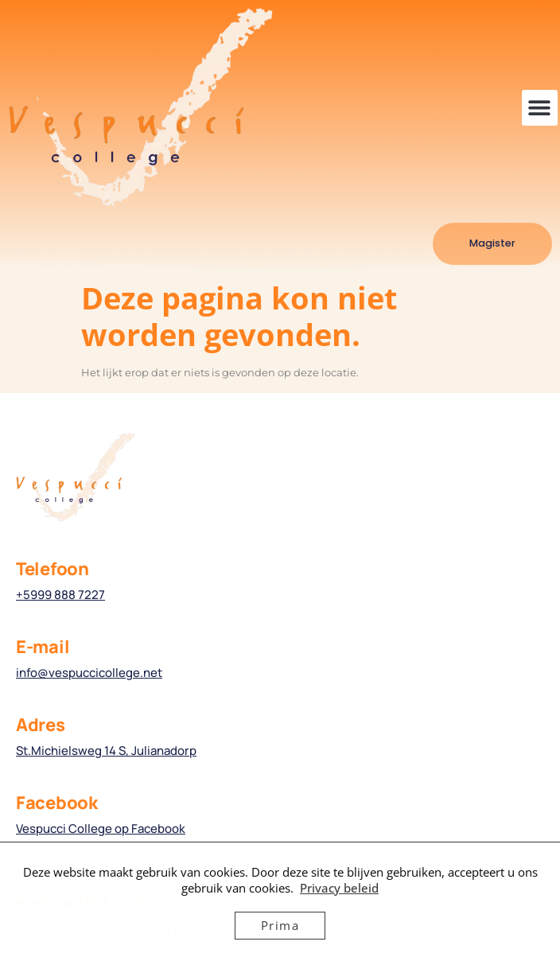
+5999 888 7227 (60, 595)
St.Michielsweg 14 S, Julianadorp (106, 751)
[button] (540, 108)
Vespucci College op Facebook (101, 829)
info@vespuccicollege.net (89, 673)
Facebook (57, 803)
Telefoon (52, 569)
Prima (280, 925)
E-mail (43, 647)
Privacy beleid (339, 888)
